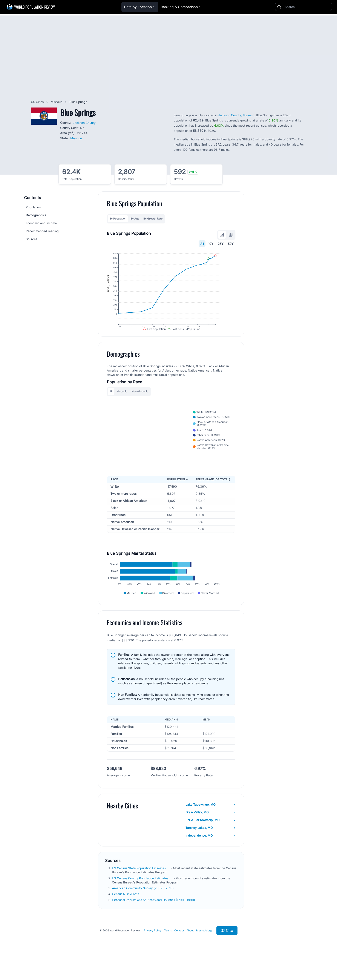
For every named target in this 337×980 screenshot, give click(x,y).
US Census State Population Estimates (139, 886)
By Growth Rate (153, 219)
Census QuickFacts (126, 912)
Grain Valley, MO (210, 830)
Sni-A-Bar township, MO (210, 838)
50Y (231, 244)
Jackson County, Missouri (236, 115)
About (190, 948)
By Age (135, 219)
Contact (179, 948)
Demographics (36, 215)
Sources (31, 239)
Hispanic (122, 401)
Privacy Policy (153, 948)
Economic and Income (41, 223)
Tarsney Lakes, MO (210, 845)
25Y (221, 244)
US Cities (38, 102)
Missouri (57, 102)
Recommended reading (42, 231)
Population (33, 207)
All (202, 244)
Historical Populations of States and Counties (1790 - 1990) (154, 917)
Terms (168, 948)
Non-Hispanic (140, 401)
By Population (118, 219)
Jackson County (84, 123)
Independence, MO (210, 853)
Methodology (204, 948)
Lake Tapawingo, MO (210, 822)
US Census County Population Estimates (141, 896)
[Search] (307, 7)
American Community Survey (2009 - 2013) (143, 906)
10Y (211, 244)
